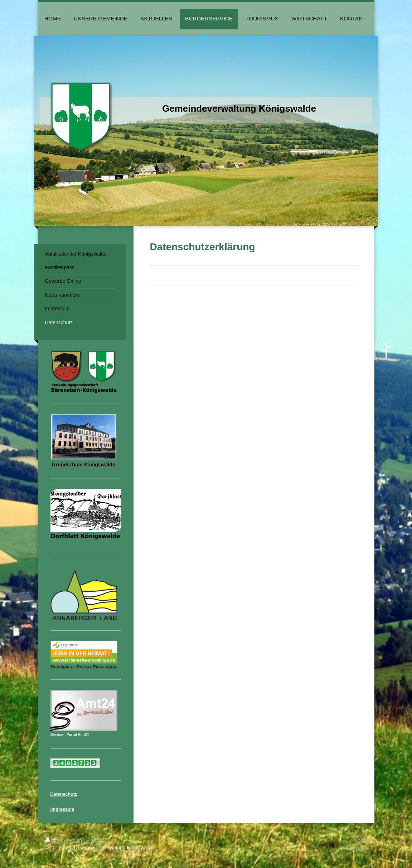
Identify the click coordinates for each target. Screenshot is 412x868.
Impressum (62, 809)
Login (361, 840)
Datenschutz (64, 794)
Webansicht (354, 848)
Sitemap (95, 840)
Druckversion (64, 840)
